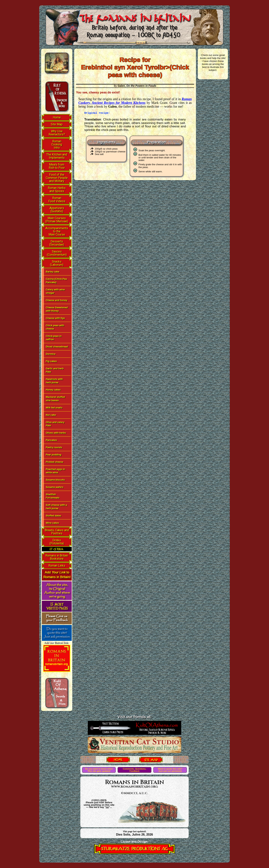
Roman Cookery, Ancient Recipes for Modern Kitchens (135, 101)
